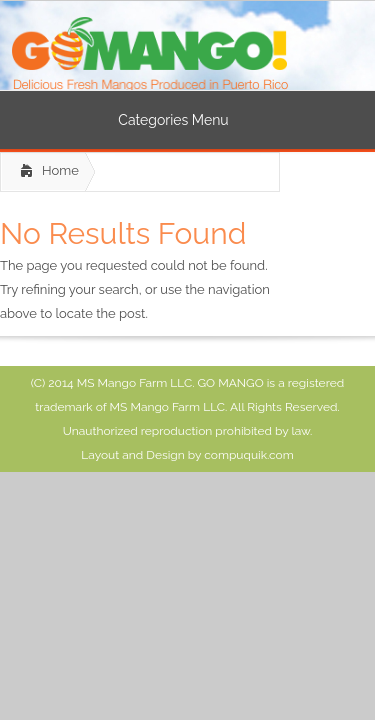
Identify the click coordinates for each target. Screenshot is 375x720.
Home (60, 170)
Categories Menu (186, 120)
